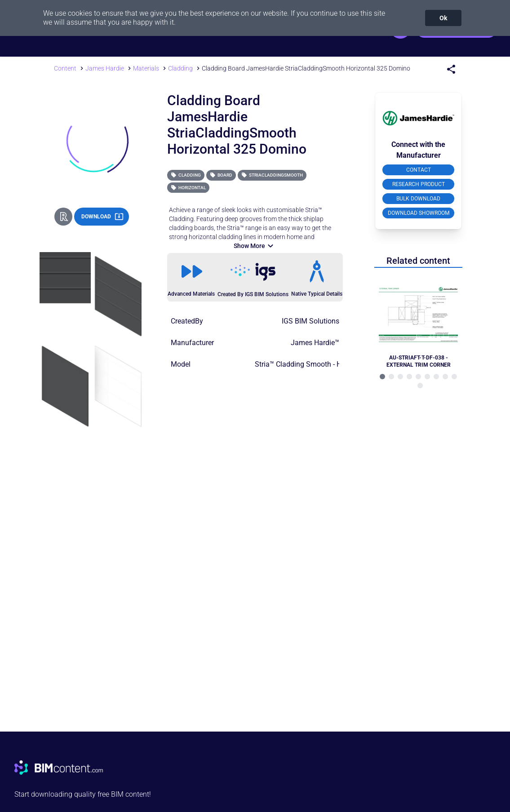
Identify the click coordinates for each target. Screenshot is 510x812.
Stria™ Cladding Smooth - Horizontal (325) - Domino (337, 364)
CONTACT (419, 170)
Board (221, 175)
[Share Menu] (451, 69)
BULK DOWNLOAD (418, 199)
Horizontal (188, 188)
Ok (443, 18)
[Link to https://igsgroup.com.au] (253, 272)
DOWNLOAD (102, 217)
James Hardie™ (315, 343)
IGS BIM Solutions (310, 321)
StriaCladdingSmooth (272, 175)
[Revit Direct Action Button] (63, 217)
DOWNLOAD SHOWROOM (419, 213)
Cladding (186, 175)
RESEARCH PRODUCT (419, 184)
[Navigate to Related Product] (418, 322)
